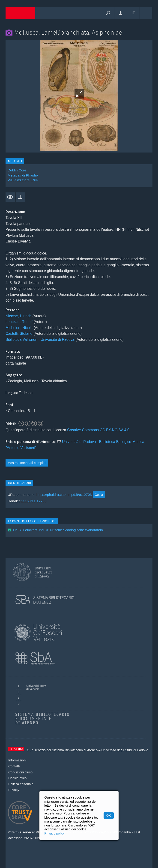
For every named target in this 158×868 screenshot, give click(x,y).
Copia (99, 495)
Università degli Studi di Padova (125, 750)
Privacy (14, 790)
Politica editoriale (21, 784)
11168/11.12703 (34, 501)
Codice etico (17, 778)
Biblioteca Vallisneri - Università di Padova (40, 340)
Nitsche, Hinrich (18, 316)
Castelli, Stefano (19, 334)
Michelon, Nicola (19, 328)
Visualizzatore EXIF (23, 180)
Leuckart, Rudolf (19, 322)
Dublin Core (17, 170)
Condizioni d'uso (20, 772)
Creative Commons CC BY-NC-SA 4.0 (98, 430)
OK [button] (109, 816)
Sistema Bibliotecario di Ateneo (75, 750)
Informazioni (17, 760)
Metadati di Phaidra (23, 175)
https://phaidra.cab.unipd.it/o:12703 (64, 495)
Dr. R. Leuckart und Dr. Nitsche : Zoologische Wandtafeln (58, 530)
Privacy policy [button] (54, 833)
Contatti (14, 766)
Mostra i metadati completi (27, 463)
